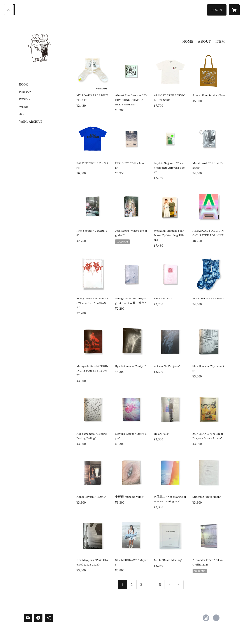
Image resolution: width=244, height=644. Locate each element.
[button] (217, 10)
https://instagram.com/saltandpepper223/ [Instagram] (206, 618)
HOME (188, 41)
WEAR (24, 107)
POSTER (25, 99)
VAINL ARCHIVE (31, 122)
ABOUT (204, 41)
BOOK (24, 85)
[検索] (10, 10)
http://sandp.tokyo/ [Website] (216, 618)
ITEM (220, 41)
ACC (22, 114)
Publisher (25, 92)
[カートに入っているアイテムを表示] (234, 10)
